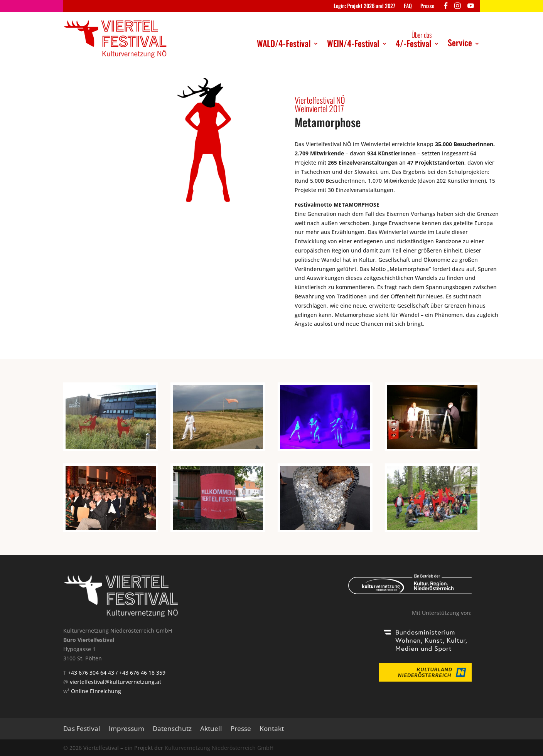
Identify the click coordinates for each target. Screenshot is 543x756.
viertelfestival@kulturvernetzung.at (116, 682)
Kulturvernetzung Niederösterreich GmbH (219, 748)
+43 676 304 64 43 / (94, 673)
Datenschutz (172, 729)
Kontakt (272, 729)
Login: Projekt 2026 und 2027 (364, 6)
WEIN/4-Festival (353, 43)
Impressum (126, 729)
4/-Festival (414, 40)
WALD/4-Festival (284, 43)
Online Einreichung (96, 691)
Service (460, 42)
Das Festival (82, 729)
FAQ (408, 6)
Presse (427, 6)
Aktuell (211, 729)
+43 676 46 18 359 (142, 673)
